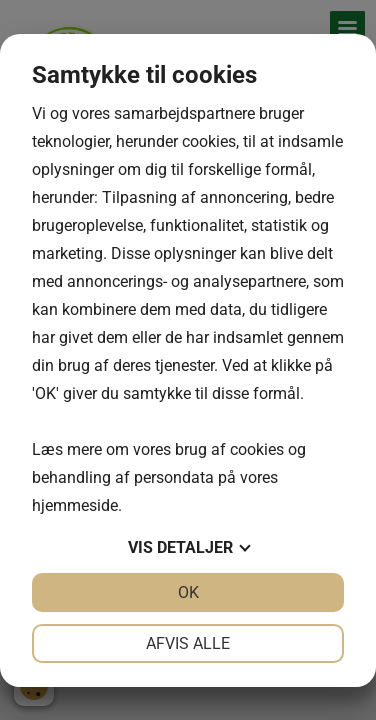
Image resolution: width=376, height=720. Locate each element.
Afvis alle (188, 643)
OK (188, 592)
